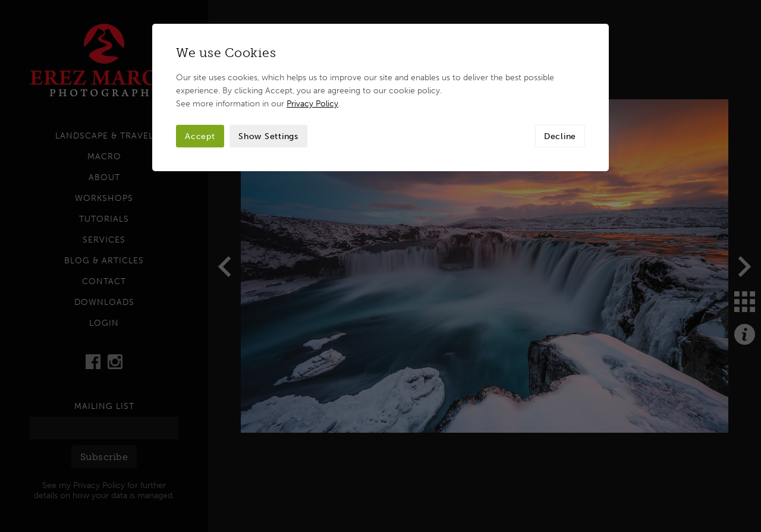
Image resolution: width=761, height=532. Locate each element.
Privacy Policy (312, 103)
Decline (560, 136)
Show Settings (268, 136)
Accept (200, 136)
